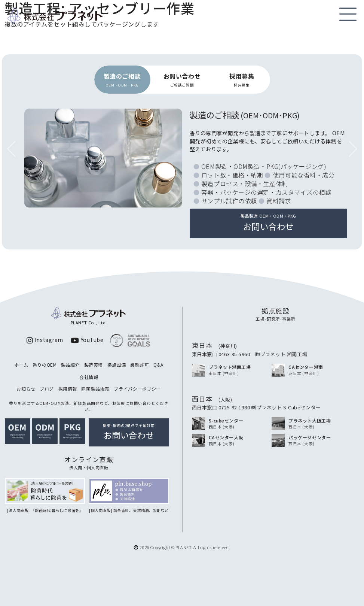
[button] (353, 149)
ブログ (47, 389)
